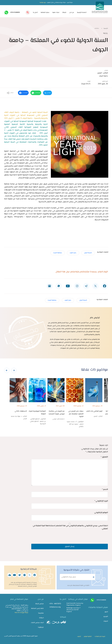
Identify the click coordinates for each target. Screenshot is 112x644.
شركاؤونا (41, 627)
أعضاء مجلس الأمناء (37, 623)
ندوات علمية (56, 12)
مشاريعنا (41, 613)
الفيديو (106, 617)
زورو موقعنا (43, 3)
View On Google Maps (21, 612)
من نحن (72, 12)
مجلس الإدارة (39, 604)
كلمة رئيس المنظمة (37, 608)
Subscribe (93, 577)
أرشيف (79, 636)
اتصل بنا (35, 12)
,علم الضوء (73, 253)
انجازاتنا (41, 618)
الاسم (105, 489)
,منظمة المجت (58, 253)
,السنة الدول (88, 253)
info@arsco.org (55, 607)
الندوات (106, 621)
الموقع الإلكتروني (101, 513)
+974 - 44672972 (55, 603)
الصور (106, 612)
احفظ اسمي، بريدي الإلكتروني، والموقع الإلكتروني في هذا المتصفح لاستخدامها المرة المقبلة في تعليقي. (70, 527)
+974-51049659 (15, 12)
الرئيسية (106, 28)
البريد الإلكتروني (101, 501)
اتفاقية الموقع (88, 636)
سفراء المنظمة (45, 12)
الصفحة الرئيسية (82, 12)
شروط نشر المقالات (100, 636)
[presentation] (7, 370)
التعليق (104, 457)
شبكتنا (64, 12)
